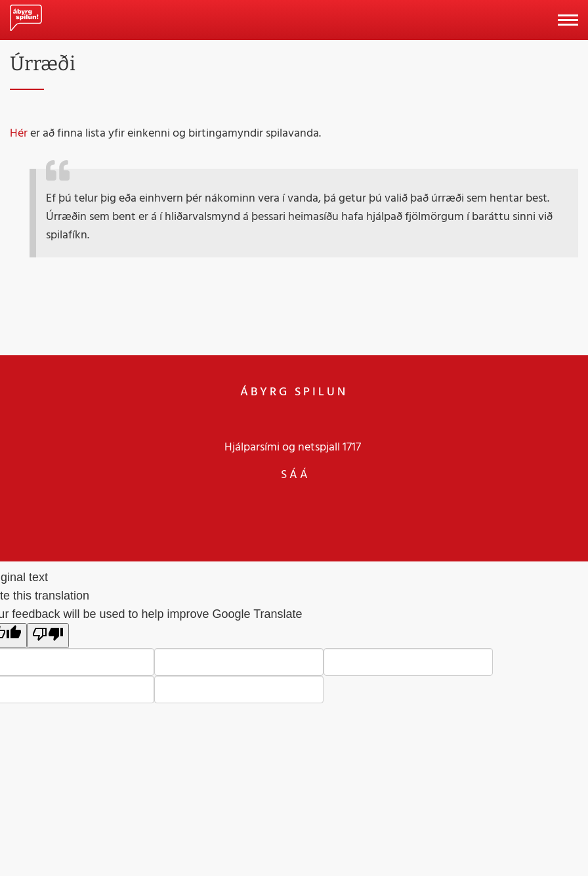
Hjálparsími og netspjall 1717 (293, 447)
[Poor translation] (48, 636)
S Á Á (294, 474)
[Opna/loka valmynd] (568, 20)
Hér (19, 133)
